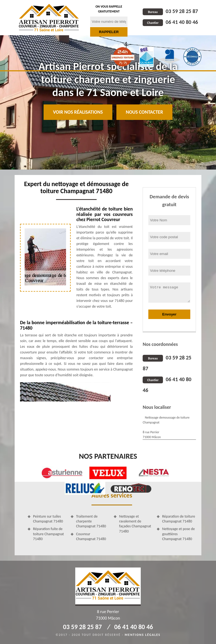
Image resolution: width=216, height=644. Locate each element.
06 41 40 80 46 (170, 22)
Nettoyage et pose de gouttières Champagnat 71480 (179, 534)
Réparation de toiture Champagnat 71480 (179, 519)
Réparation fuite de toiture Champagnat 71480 (48, 534)
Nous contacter (144, 112)
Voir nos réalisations (78, 112)
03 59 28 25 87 (170, 11)
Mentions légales (143, 635)
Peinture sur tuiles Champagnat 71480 (48, 519)
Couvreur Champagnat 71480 (91, 536)
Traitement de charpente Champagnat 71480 (91, 521)
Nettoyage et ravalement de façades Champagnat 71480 (135, 524)
